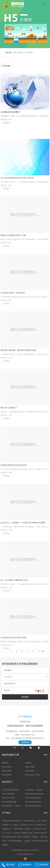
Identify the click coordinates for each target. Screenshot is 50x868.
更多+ (46, 782)
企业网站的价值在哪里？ (11, 112)
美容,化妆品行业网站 (32, 775)
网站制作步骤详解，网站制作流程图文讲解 (18, 378)
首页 (15, 53)
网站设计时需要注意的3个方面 (13, 263)
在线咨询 (44, 865)
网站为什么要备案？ (9, 436)
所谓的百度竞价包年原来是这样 (14, 493)
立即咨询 (25, 763)
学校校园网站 (7, 775)
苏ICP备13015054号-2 (25, 854)
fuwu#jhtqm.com (28, 755)
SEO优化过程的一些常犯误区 (13, 321)
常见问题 (29, 53)
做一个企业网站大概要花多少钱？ (15, 608)
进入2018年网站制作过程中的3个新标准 (17, 206)
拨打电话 (10, 865)
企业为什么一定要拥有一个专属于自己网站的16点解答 (23, 551)
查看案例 (27, 865)
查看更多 (6, 123)
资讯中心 (21, 53)
